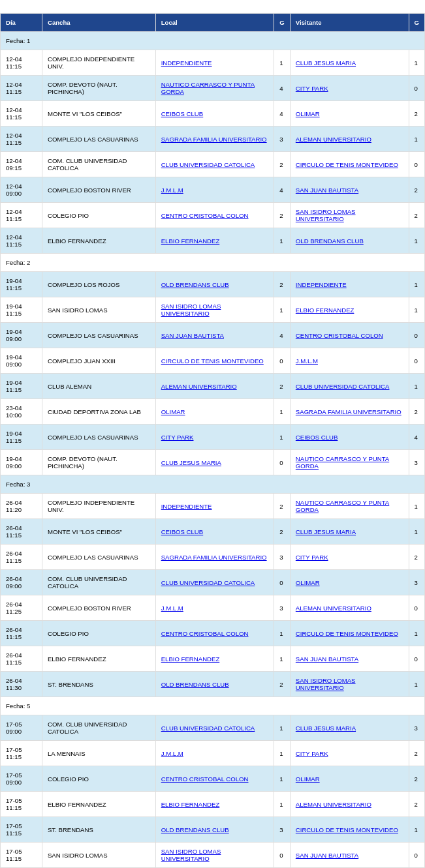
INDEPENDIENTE (187, 63)
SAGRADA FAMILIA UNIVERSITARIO (214, 139)
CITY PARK (312, 88)
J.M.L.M (172, 190)
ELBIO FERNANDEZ (191, 241)
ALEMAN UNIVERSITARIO (334, 139)
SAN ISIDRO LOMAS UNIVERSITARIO (326, 215)
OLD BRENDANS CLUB (330, 241)
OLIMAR (308, 114)
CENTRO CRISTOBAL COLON (205, 216)
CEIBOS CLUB (182, 114)
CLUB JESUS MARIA (326, 63)
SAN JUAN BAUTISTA (327, 190)
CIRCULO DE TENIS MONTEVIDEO (347, 165)
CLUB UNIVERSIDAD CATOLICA (208, 165)
